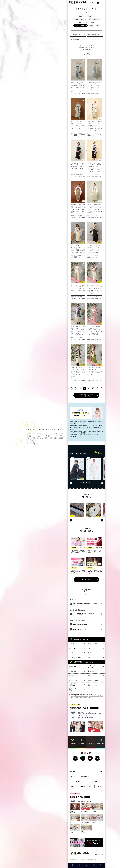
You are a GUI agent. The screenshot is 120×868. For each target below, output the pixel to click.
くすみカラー (90, 16)
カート (99, 787)
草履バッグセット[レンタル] (74, 685)
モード (92, 22)
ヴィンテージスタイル (79, 19)
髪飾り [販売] (73, 667)
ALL (98, 26)
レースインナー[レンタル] (92, 667)
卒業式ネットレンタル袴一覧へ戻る (86, 395)
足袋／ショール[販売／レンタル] (74, 689)
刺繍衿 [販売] (73, 671)
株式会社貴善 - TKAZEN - (86, 801)
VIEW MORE (86, 580)
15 (99, 389)
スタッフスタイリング (81, 26)
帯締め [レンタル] (74, 676)
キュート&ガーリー (94, 19)
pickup (81, 16)
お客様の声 (78, 781)
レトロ (86, 22)
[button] (81, 483)
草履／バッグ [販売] (93, 680)
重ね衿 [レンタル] (93, 671)
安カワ (92, 26)
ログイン (90, 787)
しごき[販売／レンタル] (92, 685)
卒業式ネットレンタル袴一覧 (81, 696)
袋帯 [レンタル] (73, 680)
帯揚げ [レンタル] (93, 676)
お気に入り (74, 787)
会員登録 (82, 787)
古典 (80, 22)
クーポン (95, 781)
